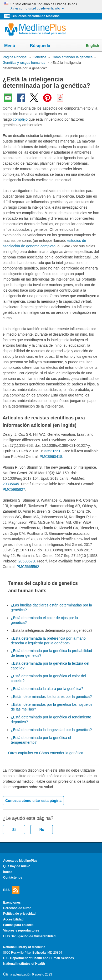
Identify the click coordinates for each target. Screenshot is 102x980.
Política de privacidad (19, 914)
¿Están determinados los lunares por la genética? (51, 697)
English (92, 46)
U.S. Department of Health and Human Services (39, 958)
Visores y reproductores (21, 930)
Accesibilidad (13, 919)
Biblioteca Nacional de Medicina (35, 16)
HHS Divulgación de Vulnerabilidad (29, 936)
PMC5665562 (28, 567)
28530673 (27, 561)
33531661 (52, 451)
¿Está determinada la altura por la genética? (47, 689)
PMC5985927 (14, 489)
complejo (20, 119)
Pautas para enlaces (18, 925)
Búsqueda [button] (44, 47)
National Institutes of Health (24, 964)
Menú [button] (13, 46)
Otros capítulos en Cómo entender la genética (46, 753)
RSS (11, 890)
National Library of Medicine (24, 947)
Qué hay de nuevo (17, 866)
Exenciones (12, 903)
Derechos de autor (17, 908)
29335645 (11, 484)
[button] (91, 587)
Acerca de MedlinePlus (20, 861)
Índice (8, 872)
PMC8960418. (52, 457)
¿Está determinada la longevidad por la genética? (51, 730)
